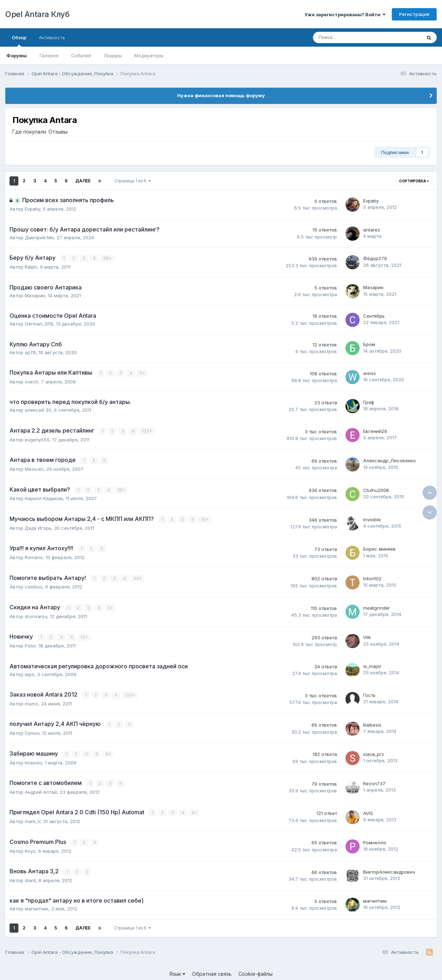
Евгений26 (375, 430)
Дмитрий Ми (39, 237)
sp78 (30, 352)
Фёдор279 (375, 258)
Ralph (31, 266)
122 (147, 430)
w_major (372, 663)
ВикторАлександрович (389, 867)
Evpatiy (32, 209)
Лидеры (113, 55)
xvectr (31, 381)
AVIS (368, 809)
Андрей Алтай (41, 788)
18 (121, 489)
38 (107, 258)
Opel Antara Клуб (37, 14)
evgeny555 (37, 439)
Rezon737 (374, 780)
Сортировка (414, 181)
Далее (83, 181)
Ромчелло (375, 838)
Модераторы (149, 55)
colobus (34, 585)
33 (138, 576)
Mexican (34, 468)
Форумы (17, 55)
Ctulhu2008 (376, 489)
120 (130, 692)
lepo (30, 671)
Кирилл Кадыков (44, 497)
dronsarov (36, 614)
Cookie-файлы (255, 969)
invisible (372, 518)
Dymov (32, 729)
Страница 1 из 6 (133, 181)
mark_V (33, 817)
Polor (30, 643)
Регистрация (414, 14)
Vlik (367, 635)
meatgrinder (377, 605)
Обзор (19, 41)
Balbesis (372, 721)
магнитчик (37, 904)
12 (84, 635)
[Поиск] (348, 37)
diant (30, 875)
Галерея (49, 55)
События (81, 55)
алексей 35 (38, 410)
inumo (31, 700)
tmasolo (33, 759)
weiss (370, 373)
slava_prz (374, 751)
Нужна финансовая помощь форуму (221, 95)
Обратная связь (212, 969)
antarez (372, 230)
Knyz (30, 846)
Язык (177, 969)
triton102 (372, 576)
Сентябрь (374, 316)
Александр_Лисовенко (389, 460)
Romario (34, 555)
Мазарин (35, 295)
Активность (52, 37)
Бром (369, 344)
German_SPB (39, 323)
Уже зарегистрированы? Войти (345, 14)
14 (205, 518)
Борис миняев (379, 547)
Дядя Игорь (38, 526)
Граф (369, 402)
